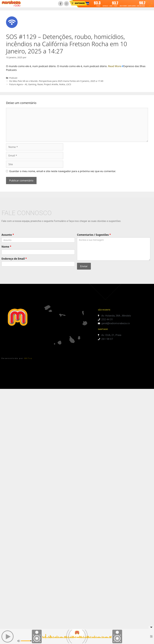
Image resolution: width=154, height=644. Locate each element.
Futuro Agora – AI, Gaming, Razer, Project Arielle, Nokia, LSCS (40, 84)
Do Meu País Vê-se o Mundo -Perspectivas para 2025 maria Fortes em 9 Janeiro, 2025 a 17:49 (56, 81)
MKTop (28, 358)
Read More (115, 66)
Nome (6, 247)
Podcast (13, 78)
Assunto (8, 235)
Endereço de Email (14, 259)
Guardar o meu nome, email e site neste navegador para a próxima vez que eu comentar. (63, 171)
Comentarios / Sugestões (94, 235)
